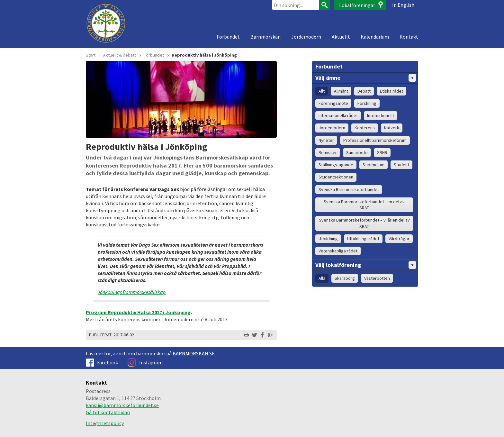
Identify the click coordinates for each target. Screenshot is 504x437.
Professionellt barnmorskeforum (375, 140)
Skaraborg (345, 278)
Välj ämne (366, 78)
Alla (322, 278)
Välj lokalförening (366, 265)
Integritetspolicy (105, 423)
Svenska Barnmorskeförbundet (349, 189)
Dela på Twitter (254, 335)
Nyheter (326, 140)
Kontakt (409, 37)
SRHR (382, 152)
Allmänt (341, 91)
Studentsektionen (336, 177)
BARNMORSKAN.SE (194, 353)
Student (401, 165)
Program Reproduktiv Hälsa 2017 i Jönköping (138, 312)
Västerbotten (377, 278)
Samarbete (357, 152)
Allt (322, 91)
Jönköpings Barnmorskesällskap (132, 292)
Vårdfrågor (399, 239)
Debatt (364, 91)
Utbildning (328, 239)
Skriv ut (246, 335)
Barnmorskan (265, 37)
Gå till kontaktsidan (108, 412)
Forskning (367, 103)
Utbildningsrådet (363, 239)
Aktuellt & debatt (120, 55)
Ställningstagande (336, 165)
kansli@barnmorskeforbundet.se (122, 405)
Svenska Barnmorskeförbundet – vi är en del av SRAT (364, 223)
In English (403, 5)
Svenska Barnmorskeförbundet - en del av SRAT (364, 205)
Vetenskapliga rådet (338, 251)
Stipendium (373, 165)
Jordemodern (306, 37)
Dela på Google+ (270, 335)
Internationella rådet (338, 115)
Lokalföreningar (357, 5)
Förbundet (228, 37)
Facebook (102, 362)
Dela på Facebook (262, 335)
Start (91, 55)
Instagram (145, 362)
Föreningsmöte (333, 103)
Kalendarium (375, 37)
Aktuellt (341, 37)
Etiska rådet (392, 91)
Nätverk (392, 128)
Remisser (328, 152)
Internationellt (381, 115)
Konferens (365, 128)
